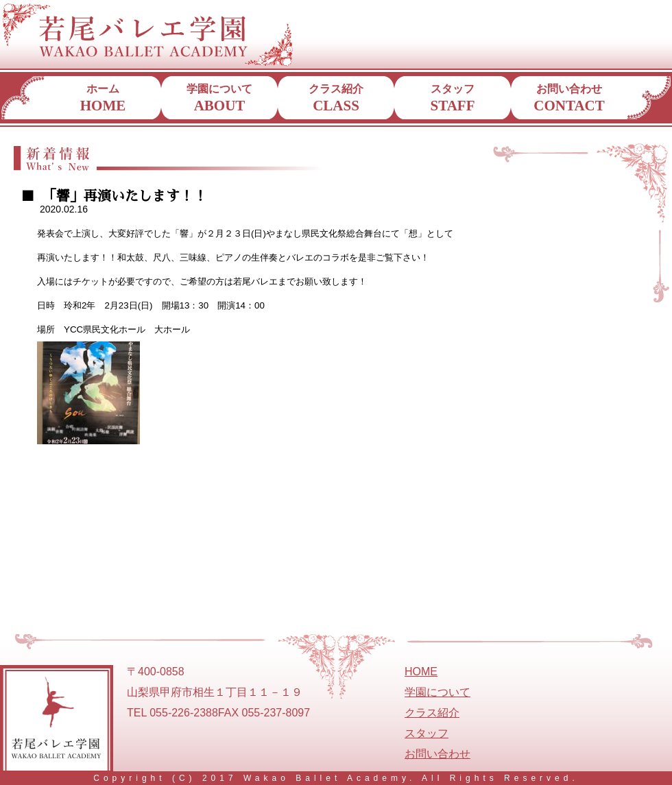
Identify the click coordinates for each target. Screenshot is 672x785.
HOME (421, 672)
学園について (219, 98)
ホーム (103, 98)
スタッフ (453, 98)
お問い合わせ (569, 98)
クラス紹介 (336, 98)
